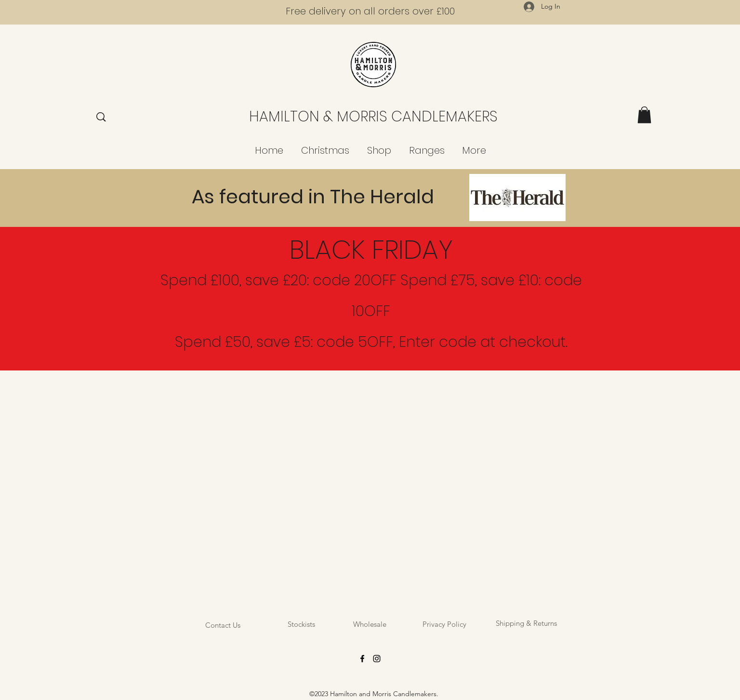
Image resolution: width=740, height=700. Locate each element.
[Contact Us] (223, 625)
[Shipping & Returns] (526, 623)
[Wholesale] (370, 624)
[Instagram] (377, 659)
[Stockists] (301, 624)
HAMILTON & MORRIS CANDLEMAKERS (373, 117)
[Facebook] (362, 659)
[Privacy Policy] (444, 624)
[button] (644, 115)
